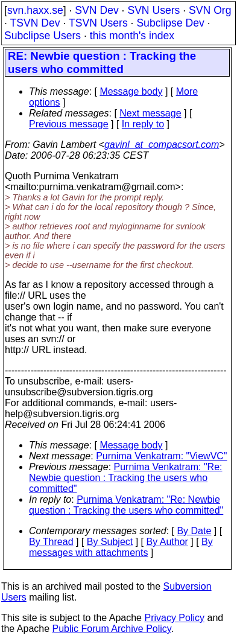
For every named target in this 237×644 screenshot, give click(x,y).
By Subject (110, 542)
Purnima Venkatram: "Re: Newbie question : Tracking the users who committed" (126, 478)
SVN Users (153, 10)
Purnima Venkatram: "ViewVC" (161, 456)
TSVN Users (98, 23)
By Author (167, 542)
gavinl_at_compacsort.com (162, 145)
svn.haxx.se (35, 10)
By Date (194, 531)
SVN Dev (96, 10)
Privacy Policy (174, 618)
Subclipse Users (43, 36)
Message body (131, 91)
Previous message (69, 124)
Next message (150, 113)
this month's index (132, 36)
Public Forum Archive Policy (112, 629)
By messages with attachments (121, 547)
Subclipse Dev (170, 23)
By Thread (51, 542)
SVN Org (210, 10)
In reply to (143, 124)
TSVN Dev (35, 23)
